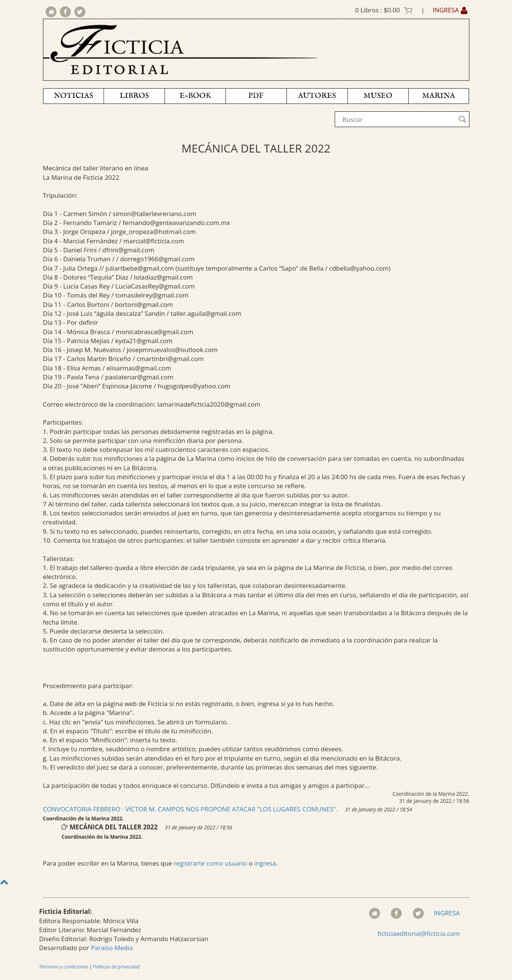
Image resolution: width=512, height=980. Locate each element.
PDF (256, 96)
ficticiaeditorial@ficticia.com (419, 933)
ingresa (265, 863)
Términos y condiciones (64, 967)
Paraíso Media (112, 948)
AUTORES (317, 96)
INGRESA (450, 10)
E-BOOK (195, 96)
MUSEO (378, 96)
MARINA (439, 96)
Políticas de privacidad (116, 967)
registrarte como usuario (210, 863)
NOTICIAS (73, 96)
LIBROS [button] (134, 96)
